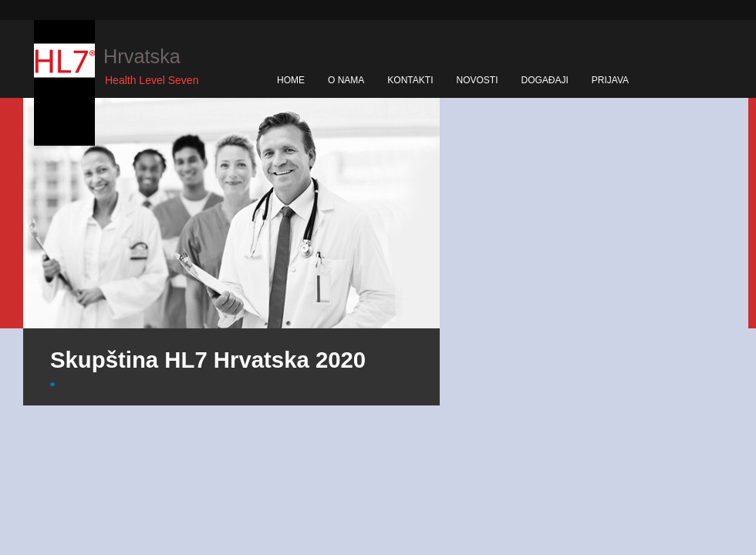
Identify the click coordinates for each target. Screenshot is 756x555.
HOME (291, 80)
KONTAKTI (410, 80)
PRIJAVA (610, 80)
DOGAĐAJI (544, 80)
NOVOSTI (477, 80)
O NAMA (346, 80)
